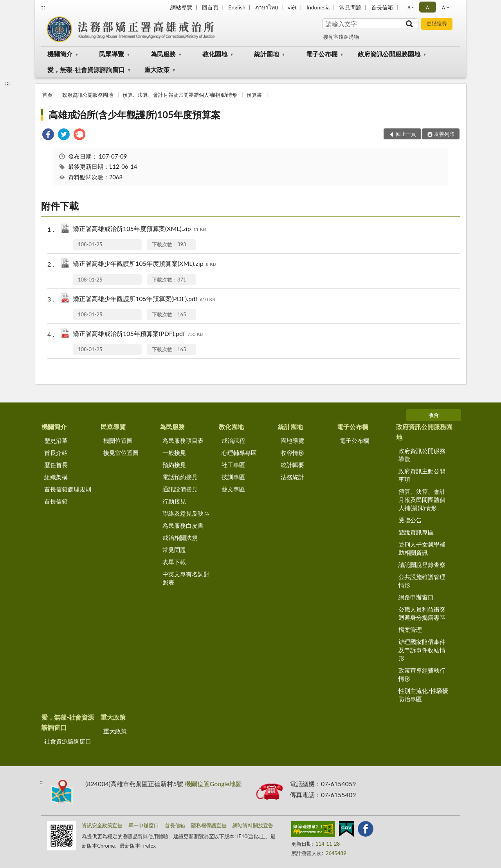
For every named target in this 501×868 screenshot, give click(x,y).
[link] (48, 135)
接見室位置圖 (121, 453)
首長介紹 (56, 453)
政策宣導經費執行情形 (422, 674)
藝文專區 (233, 489)
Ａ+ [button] (445, 7)
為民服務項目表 (183, 440)
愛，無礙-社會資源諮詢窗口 (86, 69)
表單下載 (174, 562)
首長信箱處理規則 (68, 489)
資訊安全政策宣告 (102, 825)
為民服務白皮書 (183, 525)
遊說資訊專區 (416, 532)
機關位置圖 (118, 440)
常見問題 (350, 7)
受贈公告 (410, 520)
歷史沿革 (56, 440)
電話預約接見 (180, 477)
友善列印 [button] (444, 134)
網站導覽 (181, 7)
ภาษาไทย (267, 7)
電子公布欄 (322, 54)
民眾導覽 (112, 54)
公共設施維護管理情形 (422, 581)
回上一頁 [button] (406, 134)
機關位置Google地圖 (213, 784)
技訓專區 (233, 477)
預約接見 (174, 465)
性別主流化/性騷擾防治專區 (423, 695)
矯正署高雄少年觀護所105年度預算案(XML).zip (144, 264)
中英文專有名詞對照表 (186, 578)
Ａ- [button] (410, 7)
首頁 (47, 95)
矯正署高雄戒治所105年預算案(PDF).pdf (138, 334)
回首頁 (210, 7)
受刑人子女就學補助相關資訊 (422, 548)
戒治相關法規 (180, 538)
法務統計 (292, 477)
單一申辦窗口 (144, 825)
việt (292, 7)
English (237, 7)
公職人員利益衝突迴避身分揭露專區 (422, 613)
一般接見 (174, 453)
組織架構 (56, 477)
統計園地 (267, 54)
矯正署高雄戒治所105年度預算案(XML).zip (139, 229)
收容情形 (292, 453)
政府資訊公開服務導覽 (422, 455)
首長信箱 (382, 7)
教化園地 (215, 54)
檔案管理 (410, 630)
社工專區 (233, 465)
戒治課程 (233, 440)
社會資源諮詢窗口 (68, 741)
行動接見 (174, 501)
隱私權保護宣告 (209, 825)
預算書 (254, 95)
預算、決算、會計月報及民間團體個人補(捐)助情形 (180, 95)
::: (43, 7)
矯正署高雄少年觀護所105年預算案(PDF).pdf (144, 299)
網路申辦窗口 (416, 597)
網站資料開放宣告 (253, 825)
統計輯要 (292, 465)
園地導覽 (292, 440)
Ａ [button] (427, 7)
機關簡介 (60, 54)
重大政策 (157, 69)
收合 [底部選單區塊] (434, 415)
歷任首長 (56, 465)
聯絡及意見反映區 (186, 513)
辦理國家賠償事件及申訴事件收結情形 (422, 650)
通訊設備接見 (180, 489)
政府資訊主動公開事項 (422, 475)
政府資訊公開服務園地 (389, 54)
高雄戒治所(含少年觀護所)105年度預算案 (134, 115)
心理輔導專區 (239, 453)
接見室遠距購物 (341, 37)
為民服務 (163, 54)
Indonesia (318, 7)
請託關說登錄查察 (422, 565)
